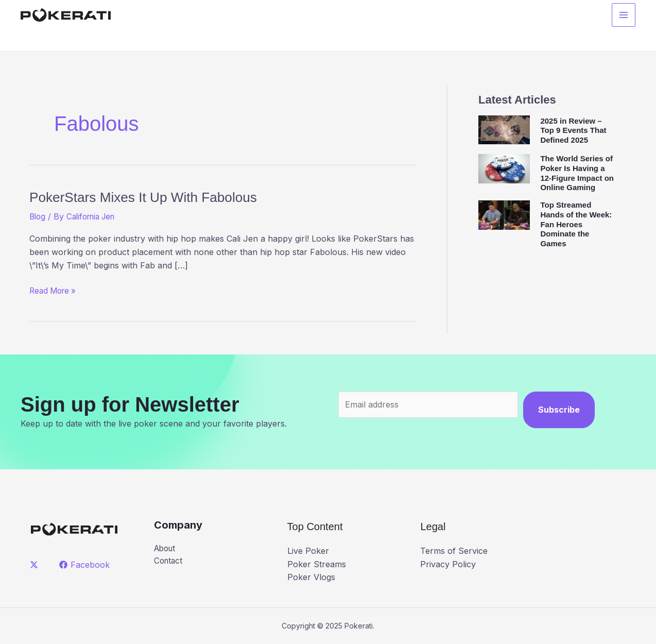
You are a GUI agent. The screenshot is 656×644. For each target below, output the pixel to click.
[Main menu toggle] (624, 16)
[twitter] (36, 565)
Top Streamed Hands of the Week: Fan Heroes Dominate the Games (576, 224)
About (166, 549)
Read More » (55, 291)
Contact (169, 562)
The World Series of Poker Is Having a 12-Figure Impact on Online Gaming (577, 173)
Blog (38, 216)
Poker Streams (317, 564)
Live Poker (308, 551)
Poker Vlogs (311, 577)
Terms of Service (454, 551)
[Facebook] (86, 565)
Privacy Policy (448, 564)
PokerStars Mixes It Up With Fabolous (169, 196)
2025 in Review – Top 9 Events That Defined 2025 (573, 131)
